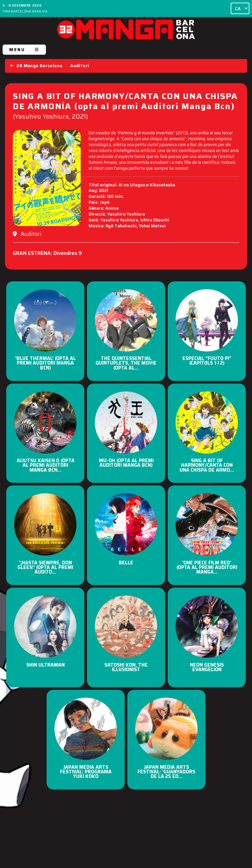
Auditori (80, 66)
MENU (24, 50)
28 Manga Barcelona (36, 66)
